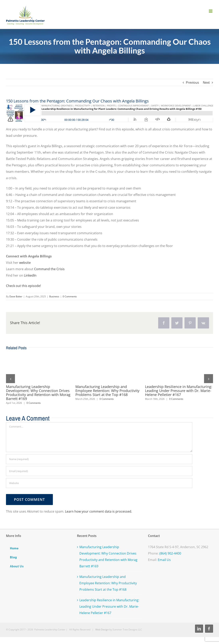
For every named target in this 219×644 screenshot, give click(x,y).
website (25, 263)
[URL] (99, 483)
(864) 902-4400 (170, 553)
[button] (10, 379)
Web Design (102, 630)
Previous (192, 82)
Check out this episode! (23, 286)
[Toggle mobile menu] (211, 11)
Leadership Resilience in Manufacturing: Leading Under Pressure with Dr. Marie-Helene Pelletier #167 (179, 391)
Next (206, 82)
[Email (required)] (99, 471)
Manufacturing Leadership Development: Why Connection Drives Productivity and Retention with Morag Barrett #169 (38, 393)
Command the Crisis (49, 269)
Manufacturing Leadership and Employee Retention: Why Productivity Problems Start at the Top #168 (107, 391)
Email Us (164, 560)
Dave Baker (16, 296)
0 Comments (70, 296)
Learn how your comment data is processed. (99, 511)
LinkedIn (31, 275)
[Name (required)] (99, 459)
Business (54, 296)
